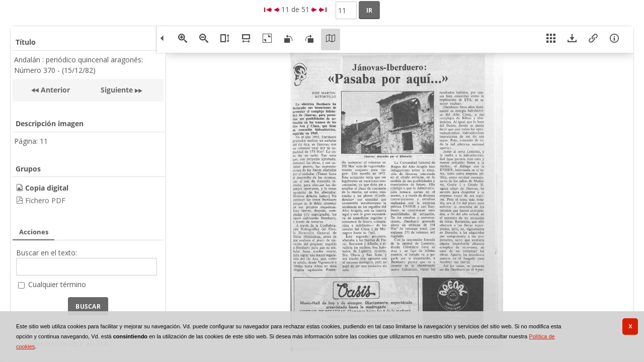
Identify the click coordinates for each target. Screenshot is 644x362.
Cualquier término (57, 284)
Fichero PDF (45, 200)
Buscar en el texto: (47, 253)
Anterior (54, 90)
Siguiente (117, 90)
